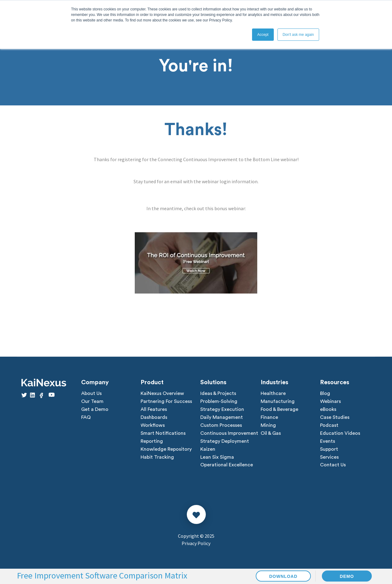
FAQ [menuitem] (86, 418)
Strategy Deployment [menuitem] (225, 442)
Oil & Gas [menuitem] (271, 434)
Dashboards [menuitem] (154, 418)
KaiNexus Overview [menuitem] (162, 394)
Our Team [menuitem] (92, 402)
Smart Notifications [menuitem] (163, 434)
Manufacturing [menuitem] (278, 402)
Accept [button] (263, 35)
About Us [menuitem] (91, 394)
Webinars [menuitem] (330, 402)
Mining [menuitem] (268, 426)
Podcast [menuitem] (329, 426)
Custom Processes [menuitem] (221, 426)
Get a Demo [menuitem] (95, 410)
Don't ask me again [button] (298, 35)
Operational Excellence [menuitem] (227, 465)
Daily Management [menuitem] (222, 418)
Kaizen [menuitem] (208, 449)
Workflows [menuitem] (153, 426)
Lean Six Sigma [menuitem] (217, 457)
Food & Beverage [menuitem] (279, 410)
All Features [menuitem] (154, 410)
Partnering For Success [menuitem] (166, 402)
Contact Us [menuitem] (333, 465)
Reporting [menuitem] (152, 442)
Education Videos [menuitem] (340, 434)
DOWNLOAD (283, 576)
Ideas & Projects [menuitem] (218, 394)
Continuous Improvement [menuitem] (229, 434)
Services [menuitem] (329, 457)
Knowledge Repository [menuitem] (166, 449)
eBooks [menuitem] (328, 410)
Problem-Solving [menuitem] (219, 402)
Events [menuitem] (328, 442)
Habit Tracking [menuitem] (157, 457)
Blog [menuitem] (325, 394)
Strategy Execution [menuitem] (222, 410)
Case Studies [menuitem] (335, 418)
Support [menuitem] (329, 449)
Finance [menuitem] (269, 418)
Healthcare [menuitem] (273, 394)
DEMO (347, 576)
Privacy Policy (196, 544)
